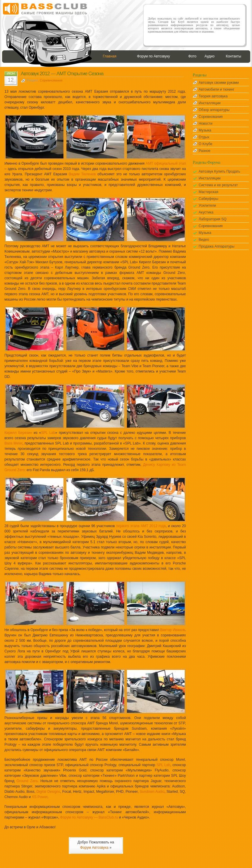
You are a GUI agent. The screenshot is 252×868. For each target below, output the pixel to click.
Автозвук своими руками (219, 83)
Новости (205, 123)
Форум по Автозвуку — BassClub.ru (89, 817)
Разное (205, 151)
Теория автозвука (213, 96)
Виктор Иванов (172, 630)
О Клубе (205, 144)
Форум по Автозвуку (153, 56)
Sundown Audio (152, 792)
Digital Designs (48, 792)
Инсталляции (210, 103)
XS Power (40, 797)
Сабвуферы (208, 199)
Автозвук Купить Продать (219, 171)
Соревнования (51, 80)
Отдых (204, 137)
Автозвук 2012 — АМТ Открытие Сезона (62, 74)
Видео (204, 240)
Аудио (210, 56)
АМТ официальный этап (166, 163)
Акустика (206, 212)
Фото (192, 56)
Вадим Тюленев (82, 174)
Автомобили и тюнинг (217, 89)
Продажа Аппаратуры (217, 246)
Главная (110, 56)
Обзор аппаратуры (214, 110)
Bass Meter (13, 443)
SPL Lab (48, 433)
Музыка (205, 130)
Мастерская (208, 192)
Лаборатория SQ (213, 219)
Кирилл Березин (18, 433)
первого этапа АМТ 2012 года (141, 526)
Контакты (234, 56)
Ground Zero (27, 781)
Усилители (207, 206)
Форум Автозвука (94, 848)
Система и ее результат (218, 185)
